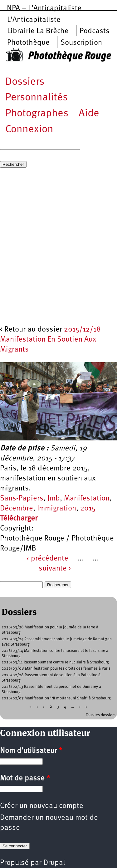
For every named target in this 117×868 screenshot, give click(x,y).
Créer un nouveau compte (42, 806)
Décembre (17, 509)
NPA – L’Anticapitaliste (44, 8)
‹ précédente (47, 559)
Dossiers (25, 82)
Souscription (81, 43)
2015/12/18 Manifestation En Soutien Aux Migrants (50, 340)
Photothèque (28, 43)
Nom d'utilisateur (31, 751)
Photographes (37, 114)
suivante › (55, 569)
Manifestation (87, 499)
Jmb (54, 499)
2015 (88, 509)
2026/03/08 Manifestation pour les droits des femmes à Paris (56, 669)
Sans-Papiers (22, 499)
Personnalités (37, 98)
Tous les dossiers (101, 715)
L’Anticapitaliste (34, 20)
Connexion (29, 130)
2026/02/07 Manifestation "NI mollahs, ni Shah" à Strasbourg (56, 698)
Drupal (54, 863)
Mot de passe (25, 779)
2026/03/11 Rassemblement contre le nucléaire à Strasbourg (55, 662)
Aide (89, 114)
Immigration (57, 509)
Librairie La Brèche (38, 31)
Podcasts (95, 31)
